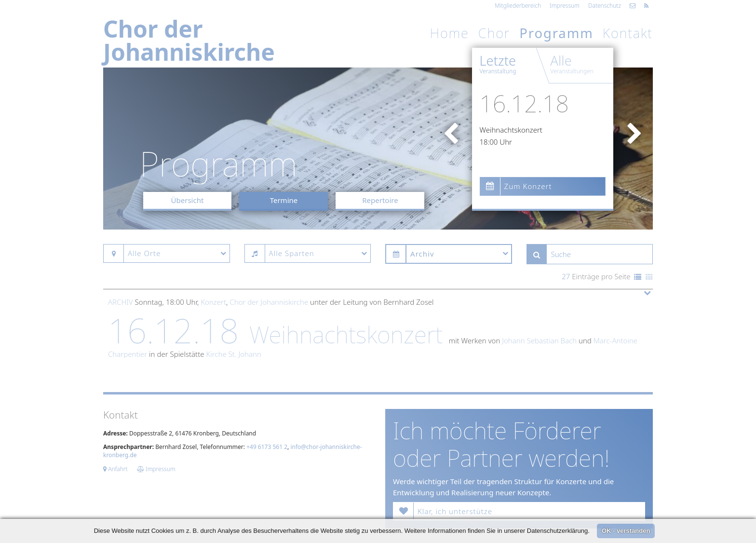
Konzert (213, 302)
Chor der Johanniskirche (269, 302)
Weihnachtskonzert (511, 130)
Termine (284, 200)
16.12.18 (524, 103)
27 (566, 276)
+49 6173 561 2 (267, 447)
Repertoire (380, 200)
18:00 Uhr (496, 142)
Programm (556, 33)
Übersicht (188, 200)
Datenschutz (605, 6)
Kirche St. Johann (233, 354)
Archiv (121, 302)
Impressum (565, 6)
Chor (494, 33)
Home (450, 33)
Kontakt (628, 33)
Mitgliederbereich (518, 6)
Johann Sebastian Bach (539, 340)
